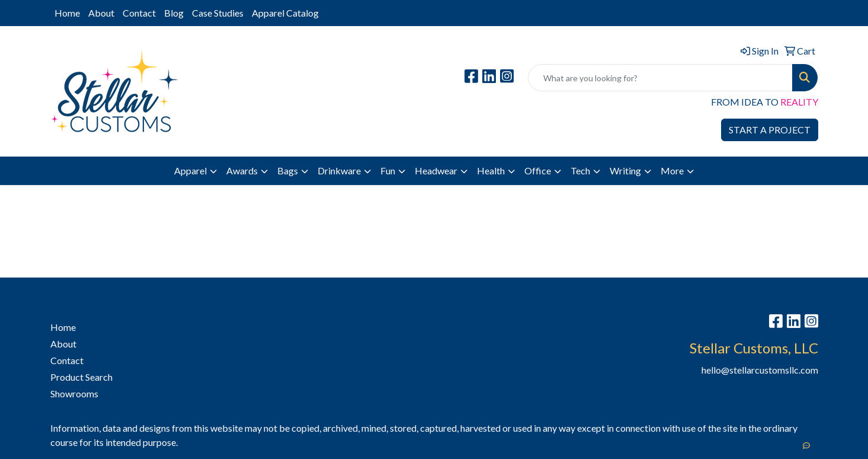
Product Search (81, 377)
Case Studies (218, 13)
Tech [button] (580, 170)
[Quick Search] (660, 78)
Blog (174, 13)
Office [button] (538, 170)
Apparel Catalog (285, 13)
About (101, 13)
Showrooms (74, 393)
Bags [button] (288, 170)
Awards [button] (242, 170)
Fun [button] (388, 170)
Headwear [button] (436, 170)
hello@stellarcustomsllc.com (760, 370)
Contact (139, 13)
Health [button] (491, 170)
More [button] (672, 170)
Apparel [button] (190, 170)
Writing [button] (625, 170)
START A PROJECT (770, 130)
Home (67, 13)
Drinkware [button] (339, 170)
